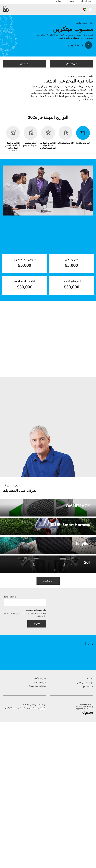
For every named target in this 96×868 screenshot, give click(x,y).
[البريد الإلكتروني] (25, 748)
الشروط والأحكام (40, 825)
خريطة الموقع (88, 833)
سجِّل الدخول (86, 1)
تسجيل (71, 1)
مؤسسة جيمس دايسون (85, 829)
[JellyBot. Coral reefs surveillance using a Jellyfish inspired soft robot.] (48, 637)
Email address (10, 743)
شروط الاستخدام (40, 829)
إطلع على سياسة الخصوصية (36, 756)
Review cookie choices (38, 833)
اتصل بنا (58, 1)
